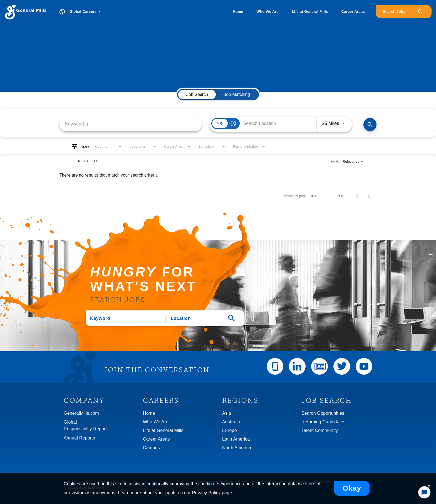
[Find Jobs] (370, 124)
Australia (231, 422)
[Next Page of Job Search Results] (369, 196)
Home (238, 12)
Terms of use (229, 482)
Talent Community (320, 430)
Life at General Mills (310, 12)
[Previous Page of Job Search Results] (358, 196)
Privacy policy (249, 482)
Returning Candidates (324, 422)
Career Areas (353, 12)
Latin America (236, 439)
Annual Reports (79, 438)
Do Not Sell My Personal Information (283, 482)
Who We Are (268, 12)
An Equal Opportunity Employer (84, 488)
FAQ (215, 482)
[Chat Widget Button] (424, 492)
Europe (230, 430)
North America (237, 448)
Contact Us (203, 482)
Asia (227, 413)
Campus (151, 448)
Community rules (320, 482)
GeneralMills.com (81, 413)
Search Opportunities (323, 413)
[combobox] (131, 124)
